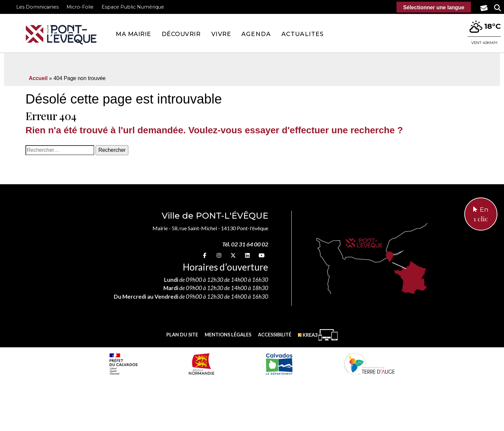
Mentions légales (228, 335)
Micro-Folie (80, 7)
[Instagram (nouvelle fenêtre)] (219, 255)
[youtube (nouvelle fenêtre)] (262, 255)
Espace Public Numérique (133, 7)
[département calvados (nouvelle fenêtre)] (279, 364)
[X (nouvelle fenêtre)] (233, 255)
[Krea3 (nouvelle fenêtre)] (318, 335)
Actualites (303, 34)
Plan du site (182, 335)
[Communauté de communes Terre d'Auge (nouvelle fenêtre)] (369, 364)
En (481, 215)
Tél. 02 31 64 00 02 (245, 244)
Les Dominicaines (37, 7)
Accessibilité (275, 335)
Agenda (256, 34)
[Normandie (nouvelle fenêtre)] (202, 364)
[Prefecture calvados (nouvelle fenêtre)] (123, 364)
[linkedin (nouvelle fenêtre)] (247, 255)
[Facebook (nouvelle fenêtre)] (205, 255)
